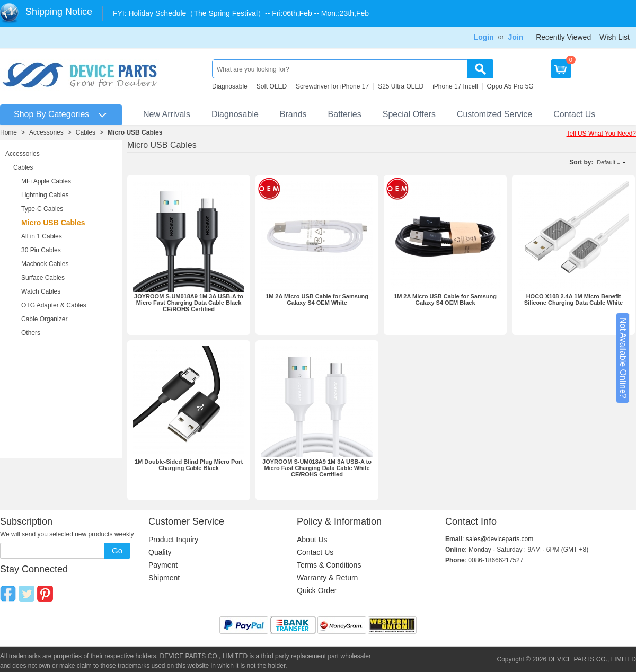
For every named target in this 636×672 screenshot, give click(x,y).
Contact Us (574, 114)
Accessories (46, 132)
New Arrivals (167, 114)
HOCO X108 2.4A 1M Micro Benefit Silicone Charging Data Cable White (573, 299)
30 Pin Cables (41, 250)
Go (117, 550)
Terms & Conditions (329, 565)
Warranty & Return (327, 578)
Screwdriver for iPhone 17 (332, 86)
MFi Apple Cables (46, 181)
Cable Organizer (44, 319)
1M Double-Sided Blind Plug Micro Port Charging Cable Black (189, 465)
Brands (293, 114)
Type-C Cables (42, 209)
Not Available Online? (623, 358)
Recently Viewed (563, 37)
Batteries (345, 114)
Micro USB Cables (135, 132)
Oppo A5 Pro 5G (510, 86)
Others (31, 333)
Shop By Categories (51, 114)
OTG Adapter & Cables (54, 305)
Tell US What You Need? (601, 134)
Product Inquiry (173, 540)
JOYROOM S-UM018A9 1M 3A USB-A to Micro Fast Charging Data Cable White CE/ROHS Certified (317, 468)
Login (484, 37)
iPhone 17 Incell (455, 86)
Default (606, 162)
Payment (163, 565)
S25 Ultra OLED (401, 86)
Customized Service (494, 114)
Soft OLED (272, 86)
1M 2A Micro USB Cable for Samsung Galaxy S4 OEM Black (445, 299)
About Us (312, 540)
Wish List (615, 37)
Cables (86, 132)
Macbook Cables (45, 264)
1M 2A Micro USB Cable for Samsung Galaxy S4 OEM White (317, 299)
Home (8, 132)
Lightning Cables (45, 195)
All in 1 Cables (42, 236)
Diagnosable (230, 86)
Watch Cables (41, 291)
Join (515, 37)
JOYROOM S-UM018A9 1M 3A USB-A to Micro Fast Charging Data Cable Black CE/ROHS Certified (189, 303)
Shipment (164, 578)
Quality (160, 552)
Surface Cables (43, 278)
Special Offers (409, 114)
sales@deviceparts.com (500, 539)
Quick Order (317, 590)
